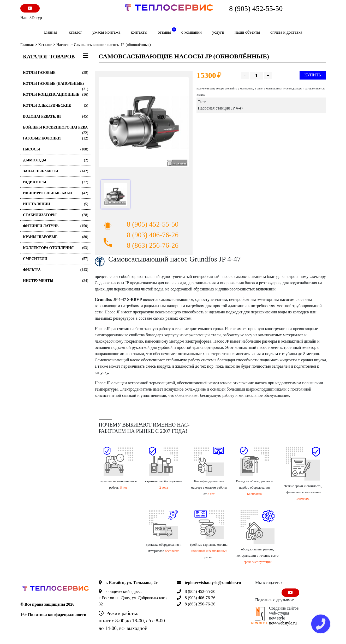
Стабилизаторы (56, 215)
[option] (144, 122)
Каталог (75, 32)
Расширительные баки (56, 193)
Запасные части (56, 171)
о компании (192, 32)
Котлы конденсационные (56, 95)
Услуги (218, 32)
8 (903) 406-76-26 (153, 235)
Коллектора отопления (56, 248)
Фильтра (56, 270)
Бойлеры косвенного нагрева (56, 129)
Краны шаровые (56, 237)
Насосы (63, 45)
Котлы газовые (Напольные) (56, 85)
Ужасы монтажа (106, 32)
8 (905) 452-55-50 (256, 8)
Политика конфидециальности (57, 615)
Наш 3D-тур (31, 18)
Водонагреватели (56, 116)
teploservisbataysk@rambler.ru (213, 583)
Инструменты (56, 281)
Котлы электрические (56, 105)
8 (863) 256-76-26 (153, 245)
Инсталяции (56, 204)
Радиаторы (56, 182)
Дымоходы (56, 160)
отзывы (167, 31)
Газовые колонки (56, 138)
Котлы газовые (56, 73)
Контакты (139, 32)
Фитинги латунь (56, 226)
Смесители (56, 259)
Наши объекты (247, 32)
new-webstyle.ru (283, 623)
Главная (50, 32)
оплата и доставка (286, 32)
